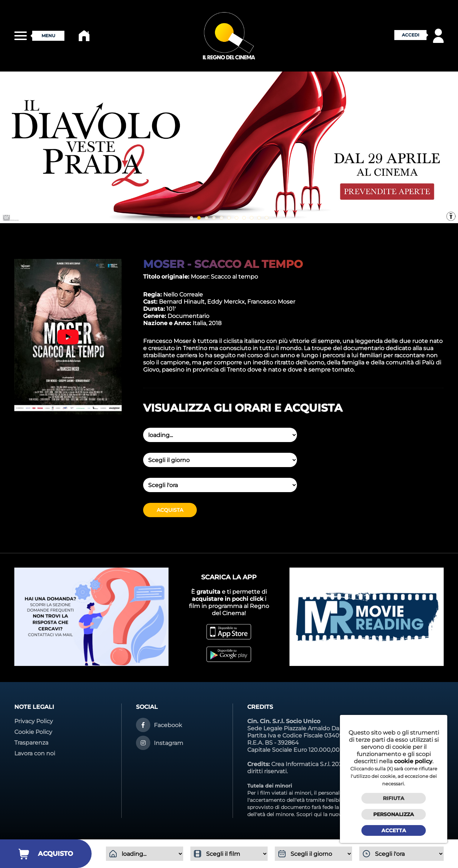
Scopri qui (309, 814)
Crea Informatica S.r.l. (301, 764)
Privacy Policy (34, 721)
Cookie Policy (33, 732)
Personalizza (394, 814)
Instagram (169, 743)
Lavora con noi (35, 753)
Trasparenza (31, 743)
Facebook (168, 725)
